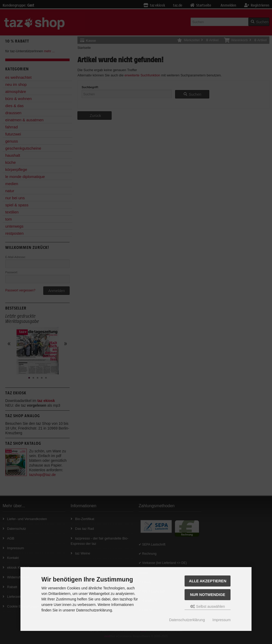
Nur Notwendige (208, 595)
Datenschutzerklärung (187, 620)
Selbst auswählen (208, 606)
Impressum (221, 620)
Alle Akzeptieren (208, 581)
